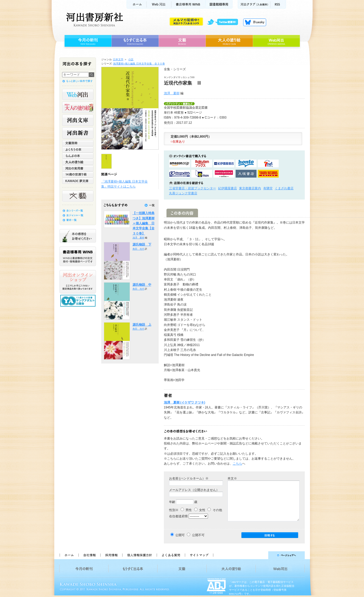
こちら (237, 464)
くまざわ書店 (284, 188)
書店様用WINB (189, 4)
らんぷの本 (78, 156)
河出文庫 (78, 120)
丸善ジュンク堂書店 (183, 193)
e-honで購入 (202, 174)
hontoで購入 (246, 163)
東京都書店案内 (250, 188)
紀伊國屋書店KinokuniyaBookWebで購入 (224, 163)
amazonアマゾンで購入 (180, 163)
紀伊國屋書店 (228, 188)
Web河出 (159, 4)
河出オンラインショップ (78, 282)
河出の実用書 (78, 168)
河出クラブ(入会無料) (254, 4)
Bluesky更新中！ (255, 22)
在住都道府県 (178, 516)
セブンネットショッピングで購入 (268, 163)
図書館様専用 (219, 4)
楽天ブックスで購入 (202, 163)
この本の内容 (182, 213)
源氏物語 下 (142, 244)
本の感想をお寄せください (78, 236)
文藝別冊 (78, 143)
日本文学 (118, 59)
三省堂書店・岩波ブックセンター (193, 188)
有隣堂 (268, 188)
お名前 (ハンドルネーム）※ (189, 478)
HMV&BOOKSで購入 (224, 174)
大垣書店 (246, 174)
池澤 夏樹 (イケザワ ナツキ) (185, 402)
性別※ (174, 510)
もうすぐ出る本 (135, 41)
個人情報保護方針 (139, 555)
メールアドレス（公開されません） (194, 490)
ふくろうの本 (78, 149)
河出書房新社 (94, 20)
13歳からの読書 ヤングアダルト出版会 (79, 301)
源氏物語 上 (142, 325)
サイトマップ (199, 555)
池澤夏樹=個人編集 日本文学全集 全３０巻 (139, 64)
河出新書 (78, 133)
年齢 (172, 502)
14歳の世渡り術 (78, 174)
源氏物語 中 (142, 285)
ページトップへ (261, 555)
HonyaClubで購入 (180, 174)
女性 (200, 510)
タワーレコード (268, 174)
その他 (215, 510)
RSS (278, 4)
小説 (131, 59)
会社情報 (89, 555)
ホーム (136, 4)
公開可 (180, 535)
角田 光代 (138, 249)
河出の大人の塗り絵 (78, 107)
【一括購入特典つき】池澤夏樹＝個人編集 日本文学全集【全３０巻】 (144, 223)
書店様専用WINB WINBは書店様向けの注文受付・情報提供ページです (78, 256)
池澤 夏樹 (172, 93)
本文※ (232, 478)
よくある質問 (171, 555)
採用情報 (111, 555)
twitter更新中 (224, 22)
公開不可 (198, 535)
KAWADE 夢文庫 (78, 181)
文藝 (182, 41)
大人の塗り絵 (229, 41)
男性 (186, 510)
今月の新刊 (87, 41)
